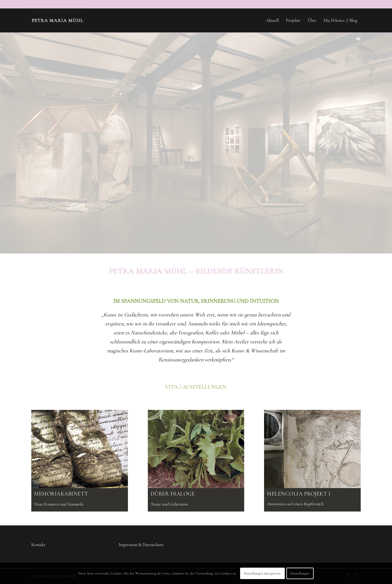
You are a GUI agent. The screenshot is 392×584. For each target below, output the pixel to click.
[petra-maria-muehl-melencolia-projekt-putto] (312, 449)
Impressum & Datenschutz (141, 545)
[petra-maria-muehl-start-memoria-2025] (80, 449)
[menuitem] (272, 20)
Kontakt (38, 545)
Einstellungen (300, 573)
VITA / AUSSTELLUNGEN (196, 387)
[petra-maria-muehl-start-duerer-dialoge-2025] (196, 449)
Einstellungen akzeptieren (262, 573)
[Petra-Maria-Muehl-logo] (57, 20)
